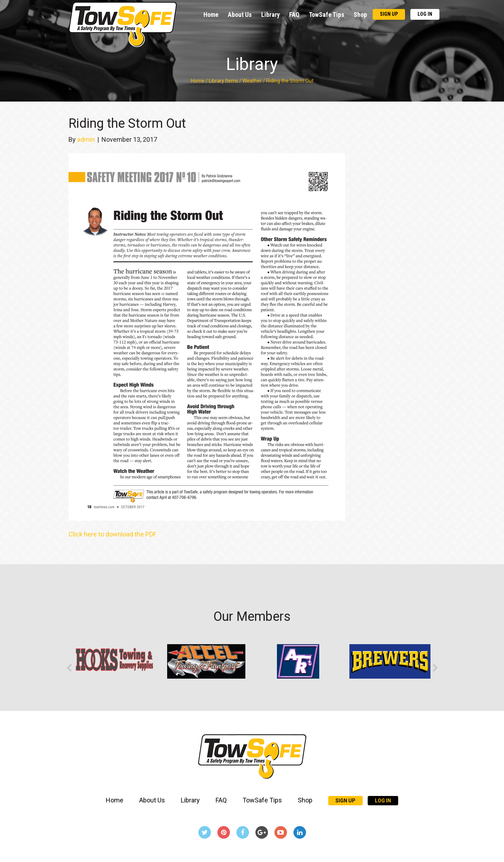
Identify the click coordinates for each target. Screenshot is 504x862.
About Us (240, 15)
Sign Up (389, 14)
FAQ (294, 15)
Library (270, 15)
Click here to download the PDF (112, 534)
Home (211, 15)
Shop (360, 15)
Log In (425, 14)
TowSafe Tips (327, 15)
